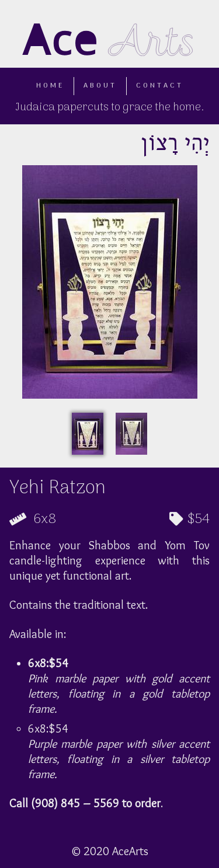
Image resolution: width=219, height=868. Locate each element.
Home (50, 86)
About (100, 86)
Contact (160, 86)
